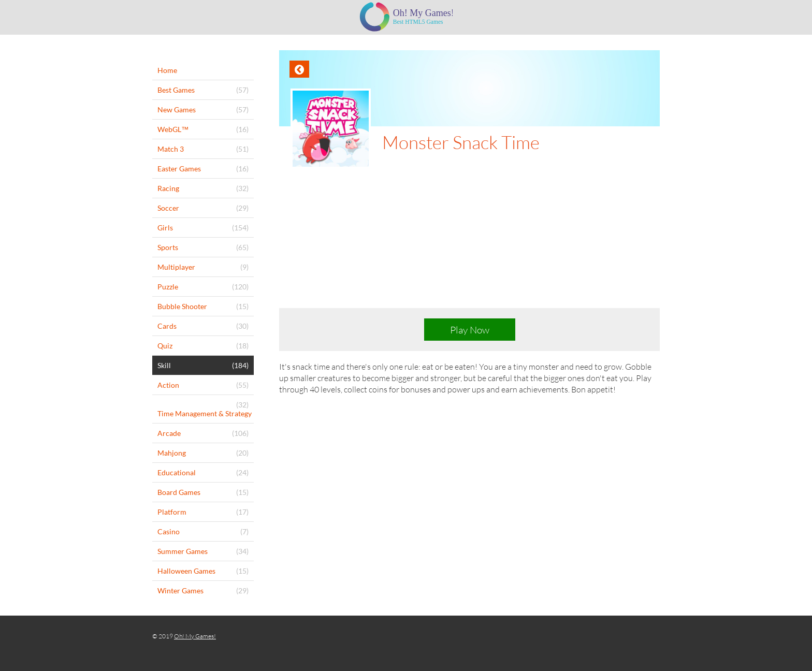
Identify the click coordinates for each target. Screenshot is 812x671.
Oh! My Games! (195, 636)
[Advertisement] (469, 246)
